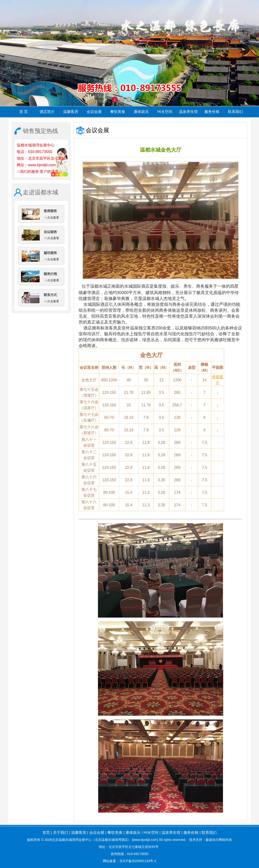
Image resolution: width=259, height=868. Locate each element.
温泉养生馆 (188, 112)
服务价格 (212, 112)
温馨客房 (71, 112)
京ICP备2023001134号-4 (138, 861)
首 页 (24, 112)
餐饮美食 (118, 112)
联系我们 (235, 112)
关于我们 (61, 833)
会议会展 (94, 112)
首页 (46, 833)
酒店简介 (47, 112)
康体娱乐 (141, 112)
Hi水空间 (165, 112)
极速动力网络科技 (219, 840)
